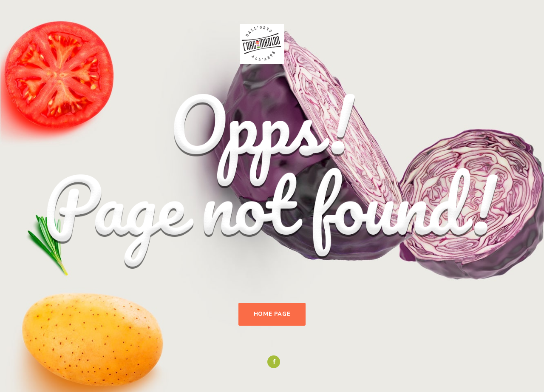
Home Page (272, 314)
